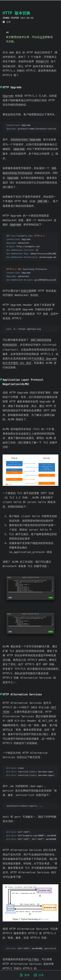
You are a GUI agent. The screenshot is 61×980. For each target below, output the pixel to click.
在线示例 (26, 288)
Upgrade (8, 95)
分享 (8, 22)
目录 (39, 975)
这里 (42, 37)
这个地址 (34, 956)
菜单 (25, 975)
